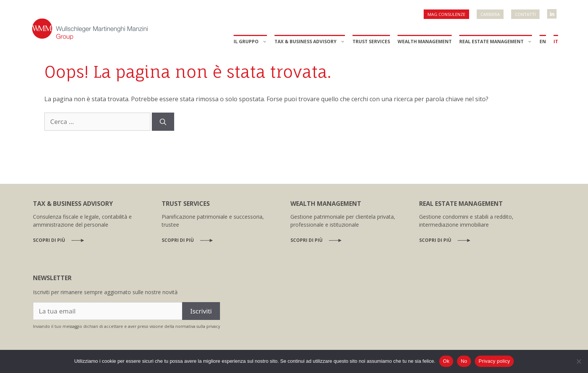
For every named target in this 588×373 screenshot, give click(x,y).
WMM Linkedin (552, 12)
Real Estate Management (496, 42)
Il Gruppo (250, 42)
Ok (446, 361)
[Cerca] (163, 122)
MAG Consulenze (446, 14)
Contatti (525, 14)
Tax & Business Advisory (310, 42)
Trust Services (371, 42)
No (464, 361)
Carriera (490, 14)
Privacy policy (494, 361)
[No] (579, 361)
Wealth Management (425, 42)
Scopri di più (49, 240)
